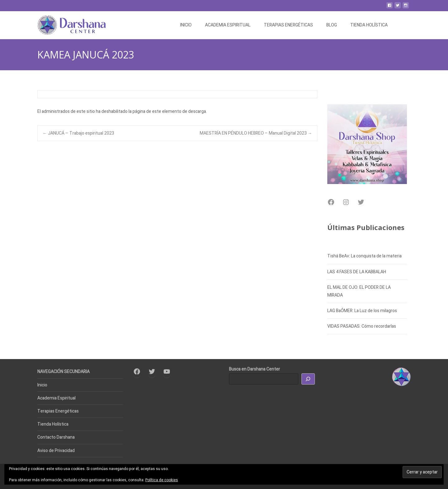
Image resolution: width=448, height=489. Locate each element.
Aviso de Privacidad (56, 451)
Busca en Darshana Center (254, 369)
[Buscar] (308, 379)
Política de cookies (162, 480)
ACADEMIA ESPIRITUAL (228, 25)
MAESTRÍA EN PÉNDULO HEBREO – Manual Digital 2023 (256, 133)
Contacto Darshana (56, 437)
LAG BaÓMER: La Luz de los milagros (362, 311)
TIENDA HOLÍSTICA (369, 25)
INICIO (186, 25)
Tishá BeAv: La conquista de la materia (364, 256)
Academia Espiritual (56, 398)
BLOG (332, 25)
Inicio (42, 385)
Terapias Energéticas (58, 411)
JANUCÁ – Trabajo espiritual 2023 (78, 133)
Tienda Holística (53, 424)
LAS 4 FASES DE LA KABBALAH (357, 272)
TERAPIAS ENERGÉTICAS (288, 25)
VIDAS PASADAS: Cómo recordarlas (362, 326)
